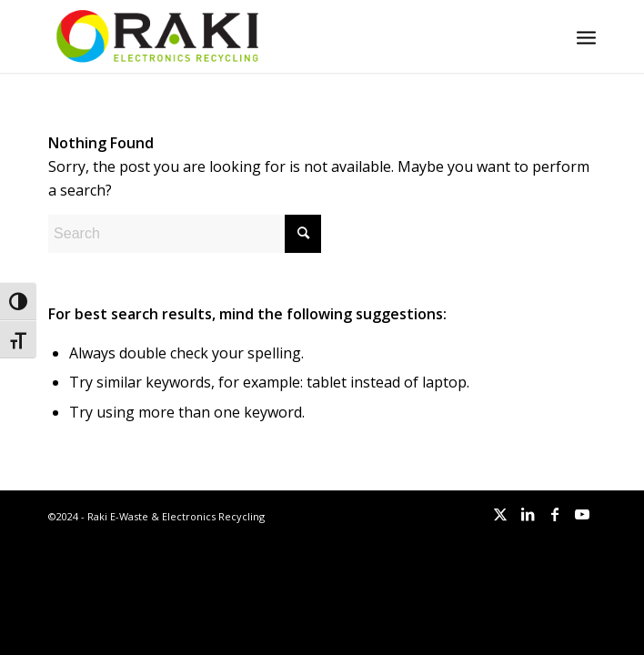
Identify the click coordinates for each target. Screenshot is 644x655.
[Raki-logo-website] (267, 36)
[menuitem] (586, 36)
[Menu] (586, 36)
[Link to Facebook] (555, 514)
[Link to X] (500, 514)
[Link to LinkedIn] (528, 514)
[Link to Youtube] (582, 514)
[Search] (185, 234)
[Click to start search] (303, 234)
